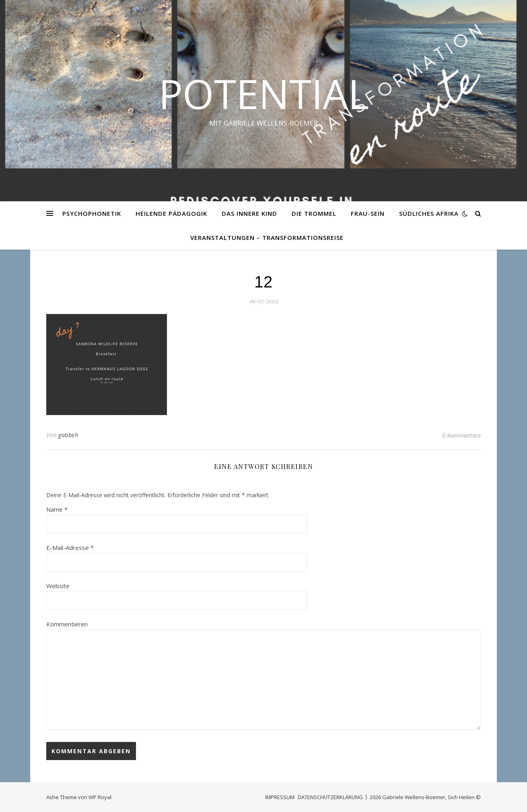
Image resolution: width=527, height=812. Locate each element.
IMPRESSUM (280, 797)
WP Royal (100, 797)
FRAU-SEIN (368, 213)
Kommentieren (67, 624)
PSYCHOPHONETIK (92, 213)
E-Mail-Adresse (70, 548)
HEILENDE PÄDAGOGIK (171, 213)
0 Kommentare (461, 435)
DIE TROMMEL (314, 213)
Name (57, 509)
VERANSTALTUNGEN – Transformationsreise (267, 238)
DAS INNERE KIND (249, 213)
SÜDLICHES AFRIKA (429, 213)
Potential (264, 93)
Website (58, 586)
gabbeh (68, 435)
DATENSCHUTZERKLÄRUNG (330, 797)
